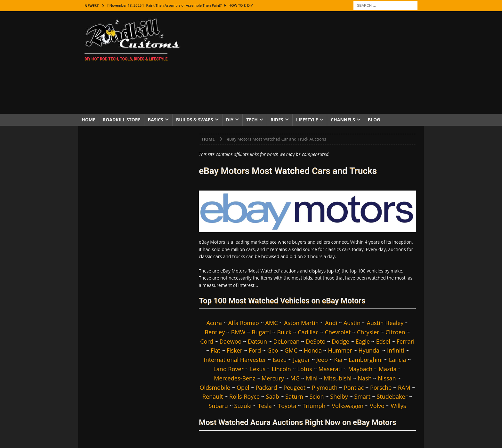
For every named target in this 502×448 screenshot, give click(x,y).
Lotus (305, 369)
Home (89, 120)
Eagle (363, 341)
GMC (291, 350)
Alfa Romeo (244, 323)
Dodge (340, 341)
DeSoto (316, 341)
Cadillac (308, 332)
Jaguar (301, 360)
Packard (266, 387)
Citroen (395, 332)
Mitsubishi (337, 378)
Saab (273, 396)
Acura (214, 323)
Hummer (340, 350)
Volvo (377, 406)
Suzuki (243, 406)
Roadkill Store (122, 120)
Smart (362, 396)
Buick (284, 332)
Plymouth (325, 387)
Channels (343, 120)
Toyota (287, 406)
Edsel (383, 341)
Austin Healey (385, 323)
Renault (213, 396)
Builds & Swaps (195, 120)
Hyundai (369, 350)
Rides (277, 120)
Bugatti (261, 332)
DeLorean (287, 341)
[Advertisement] (307, 62)
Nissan (387, 378)
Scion (317, 396)
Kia (338, 360)
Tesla (265, 406)
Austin (352, 323)
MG (295, 378)
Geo (273, 350)
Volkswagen (348, 406)
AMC (272, 323)
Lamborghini (366, 360)
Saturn (294, 396)
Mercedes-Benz (235, 378)
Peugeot (294, 387)
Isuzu (280, 360)
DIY (230, 120)
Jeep (322, 360)
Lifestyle (307, 120)
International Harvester (235, 360)
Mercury (273, 378)
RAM (404, 387)
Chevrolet (338, 332)
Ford (255, 350)
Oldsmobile (215, 387)
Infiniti (396, 350)
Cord (207, 341)
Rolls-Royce (244, 396)
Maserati (330, 369)
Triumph (314, 406)
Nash (365, 378)
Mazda (388, 369)
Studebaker (392, 396)
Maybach (360, 369)
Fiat (215, 350)
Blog (374, 120)
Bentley (215, 332)
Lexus (258, 369)
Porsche (381, 387)
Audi (331, 323)
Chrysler (368, 332)
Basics (156, 120)
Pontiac (354, 387)
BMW (238, 332)
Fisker (235, 350)
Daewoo (231, 341)
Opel (243, 387)
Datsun (257, 341)
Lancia (398, 360)
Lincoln (281, 369)
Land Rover (228, 369)
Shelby (339, 396)
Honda (313, 350)
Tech (252, 120)
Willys (399, 406)
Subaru (218, 406)
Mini (312, 378)
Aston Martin (301, 323)
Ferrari (406, 341)
